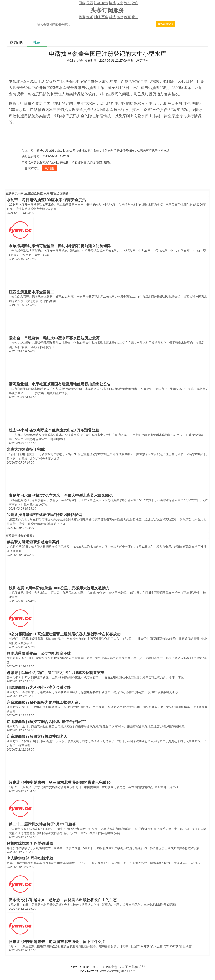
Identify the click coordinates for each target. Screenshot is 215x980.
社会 (97, 3)
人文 (120, 3)
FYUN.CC (97, 967)
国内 (82, 3)
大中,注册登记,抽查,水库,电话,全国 (40, 193)
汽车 (127, 3)
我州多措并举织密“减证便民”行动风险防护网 (45, 515)
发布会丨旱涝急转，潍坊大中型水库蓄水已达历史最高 (54, 338)
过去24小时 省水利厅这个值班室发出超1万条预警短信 (54, 430)
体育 (82, 17)
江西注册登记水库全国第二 (31, 292)
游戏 (120, 17)
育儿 (135, 17)
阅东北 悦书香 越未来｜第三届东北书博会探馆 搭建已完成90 (60, 783)
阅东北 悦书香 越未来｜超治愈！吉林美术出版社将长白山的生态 (63, 900)
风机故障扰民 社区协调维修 (30, 843)
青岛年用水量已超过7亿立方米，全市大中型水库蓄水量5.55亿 (61, 496)
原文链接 (50, 169)
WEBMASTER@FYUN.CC (117, 971)
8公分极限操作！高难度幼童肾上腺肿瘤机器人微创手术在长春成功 (65, 634)
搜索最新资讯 (165, 24)
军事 (105, 17)
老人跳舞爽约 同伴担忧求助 (30, 858)
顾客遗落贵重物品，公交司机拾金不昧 (39, 653)
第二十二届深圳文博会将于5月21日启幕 (42, 824)
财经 (97, 17)
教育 (127, 17)
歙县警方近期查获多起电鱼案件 (33, 542)
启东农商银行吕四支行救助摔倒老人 (37, 737)
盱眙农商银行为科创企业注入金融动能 (39, 688)
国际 (90, 3)
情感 (112, 3)
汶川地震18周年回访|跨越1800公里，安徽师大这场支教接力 (59, 588)
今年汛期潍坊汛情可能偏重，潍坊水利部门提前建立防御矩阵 (60, 246)
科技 (112, 17)
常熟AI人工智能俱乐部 (128, 967)
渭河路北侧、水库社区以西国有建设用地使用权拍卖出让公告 (60, 384)
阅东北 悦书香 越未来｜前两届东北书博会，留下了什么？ (57, 942)
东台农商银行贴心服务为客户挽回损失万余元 (45, 702)
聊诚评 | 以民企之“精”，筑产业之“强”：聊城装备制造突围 (56, 673)
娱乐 (90, 17)
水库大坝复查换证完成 (26, 449)
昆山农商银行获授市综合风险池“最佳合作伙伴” (46, 722)
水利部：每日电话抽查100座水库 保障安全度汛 (46, 200)
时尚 (105, 3)
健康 (135, 3)
